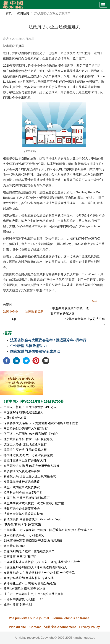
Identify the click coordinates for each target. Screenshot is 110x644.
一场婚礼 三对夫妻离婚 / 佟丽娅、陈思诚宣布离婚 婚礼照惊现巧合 (48, 530)
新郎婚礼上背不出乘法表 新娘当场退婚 (30, 583)
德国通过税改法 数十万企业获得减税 (28, 455)
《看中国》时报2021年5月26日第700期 (33, 401)
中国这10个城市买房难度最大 (23, 412)
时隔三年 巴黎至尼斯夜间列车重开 (27, 498)
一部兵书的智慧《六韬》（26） (25, 599)
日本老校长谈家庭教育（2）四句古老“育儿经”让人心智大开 (43, 562)
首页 (9, 13)
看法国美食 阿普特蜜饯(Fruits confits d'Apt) (32, 519)
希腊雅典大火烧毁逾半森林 (22, 471)
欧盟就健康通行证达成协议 (22, 482)
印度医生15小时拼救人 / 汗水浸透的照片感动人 (35, 567)
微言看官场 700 (14, 546)
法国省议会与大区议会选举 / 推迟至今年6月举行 (48, 340)
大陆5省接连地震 (15, 418)
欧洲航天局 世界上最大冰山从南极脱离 (30, 477)
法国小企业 (11, 312)
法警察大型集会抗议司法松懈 (23, 514)
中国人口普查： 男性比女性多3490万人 (30, 407)
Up (14, 319)
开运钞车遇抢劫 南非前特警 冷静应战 (29, 578)
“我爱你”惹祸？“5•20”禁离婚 (22, 525)
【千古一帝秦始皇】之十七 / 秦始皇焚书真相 (34, 594)
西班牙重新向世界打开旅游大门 (25, 461)
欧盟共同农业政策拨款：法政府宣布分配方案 (34, 503)
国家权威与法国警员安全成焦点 (35, 351)
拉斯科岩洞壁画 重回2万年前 (23, 493)
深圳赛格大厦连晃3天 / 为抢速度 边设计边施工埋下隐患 (41, 423)
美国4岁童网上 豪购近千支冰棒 (24, 589)
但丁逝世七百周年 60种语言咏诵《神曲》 (31, 434)
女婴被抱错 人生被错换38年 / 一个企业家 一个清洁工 (39, 573)
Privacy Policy (89, 627)
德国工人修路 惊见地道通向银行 (25, 444)
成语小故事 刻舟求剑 (18, 605)
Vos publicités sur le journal (29, 618)
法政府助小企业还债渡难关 (22, 509)
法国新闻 (23, 13)
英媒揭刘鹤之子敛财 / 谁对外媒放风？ (29, 551)
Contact (35, 627)
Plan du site (17, 627)
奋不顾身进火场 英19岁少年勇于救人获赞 (31, 466)
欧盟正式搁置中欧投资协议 (22, 487)
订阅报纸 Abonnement (60, 627)
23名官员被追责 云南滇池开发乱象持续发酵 (33, 541)
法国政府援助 (34, 312)
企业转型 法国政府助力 (28, 346)
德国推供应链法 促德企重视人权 (25, 450)
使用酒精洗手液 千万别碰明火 (24, 535)
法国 (95, 301)
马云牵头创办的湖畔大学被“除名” (26, 428)
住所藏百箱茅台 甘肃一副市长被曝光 (28, 439)
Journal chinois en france (71, 618)
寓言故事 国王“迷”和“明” (20, 557)
